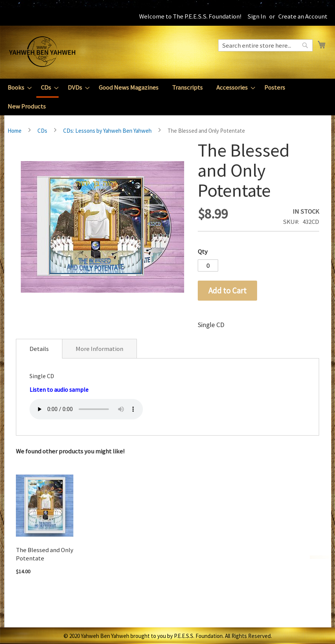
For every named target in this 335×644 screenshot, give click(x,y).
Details (39, 349)
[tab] (39, 349)
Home (15, 131)
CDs (42, 131)
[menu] (167, 97)
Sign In (257, 16)
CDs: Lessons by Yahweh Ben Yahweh (107, 131)
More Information (99, 349)
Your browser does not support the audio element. (86, 409)
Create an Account (303, 16)
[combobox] (265, 45)
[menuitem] (17, 88)
